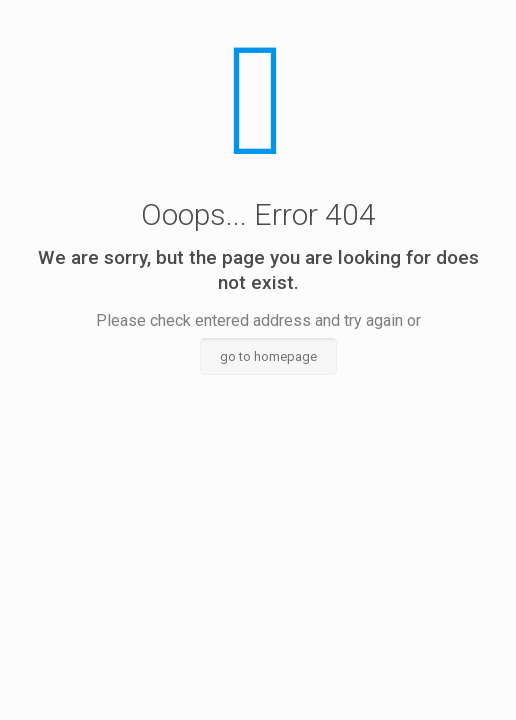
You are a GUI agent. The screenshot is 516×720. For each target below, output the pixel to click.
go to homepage (268, 356)
